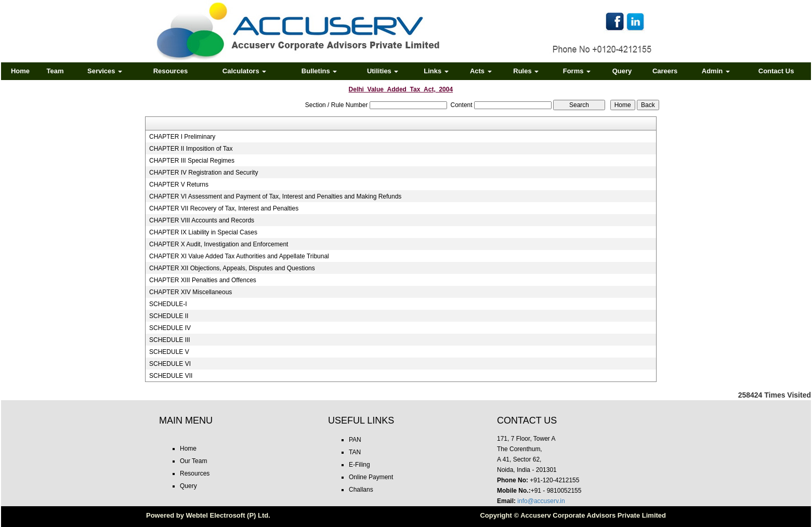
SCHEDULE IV (170, 328)
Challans (361, 490)
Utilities (383, 71)
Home (20, 71)
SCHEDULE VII (171, 376)
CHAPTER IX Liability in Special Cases (203, 232)
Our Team (193, 461)
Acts (481, 71)
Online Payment (371, 477)
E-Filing (359, 465)
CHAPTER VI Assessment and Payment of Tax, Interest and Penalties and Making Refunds (275, 196)
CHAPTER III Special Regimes (192, 161)
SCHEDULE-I (168, 304)
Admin (716, 71)
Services (105, 71)
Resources (171, 71)
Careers (665, 71)
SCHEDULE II (169, 316)
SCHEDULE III (170, 340)
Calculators (244, 71)
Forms (577, 71)
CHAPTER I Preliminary (182, 137)
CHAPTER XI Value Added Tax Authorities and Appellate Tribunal (239, 256)
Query (622, 71)
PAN (355, 440)
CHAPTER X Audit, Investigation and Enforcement (219, 244)
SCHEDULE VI (170, 364)
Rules (526, 71)
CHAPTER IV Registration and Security (204, 173)
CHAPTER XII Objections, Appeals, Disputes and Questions (232, 268)
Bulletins (319, 71)
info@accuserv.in (541, 501)
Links (436, 71)
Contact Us (776, 71)
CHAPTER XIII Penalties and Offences (203, 280)
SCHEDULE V (169, 352)
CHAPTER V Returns (179, 185)
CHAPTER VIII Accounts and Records (202, 220)
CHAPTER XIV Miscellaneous (191, 292)
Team (55, 71)
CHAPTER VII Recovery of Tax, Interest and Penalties (224, 208)
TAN (355, 452)
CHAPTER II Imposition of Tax (191, 149)
